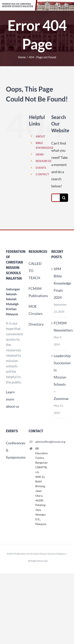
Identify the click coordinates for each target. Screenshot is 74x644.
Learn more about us (13, 399)
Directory (36, 324)
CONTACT (42, 174)
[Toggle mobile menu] (67, 5)
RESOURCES (44, 161)
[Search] (64, 198)
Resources (38, 252)
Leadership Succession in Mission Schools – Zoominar (60, 377)
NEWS (40, 154)
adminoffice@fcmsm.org (40, 442)
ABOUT (40, 136)
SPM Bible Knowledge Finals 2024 (60, 283)
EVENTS (41, 168)
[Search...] (56, 198)
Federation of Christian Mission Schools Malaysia (40, 554)
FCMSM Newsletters (60, 327)
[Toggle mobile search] (59, 5)
